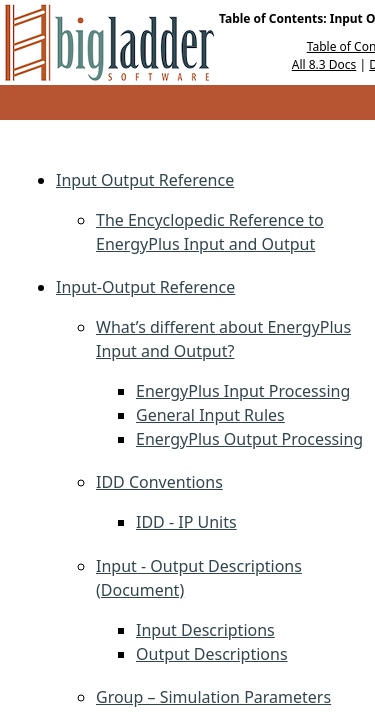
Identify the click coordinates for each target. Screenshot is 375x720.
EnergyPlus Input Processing (243, 391)
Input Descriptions (205, 630)
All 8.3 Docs (324, 64)
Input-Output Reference (145, 287)
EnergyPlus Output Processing (249, 439)
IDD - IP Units (186, 522)
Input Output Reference (145, 180)
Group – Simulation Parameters (213, 697)
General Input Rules (210, 415)
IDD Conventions (159, 482)
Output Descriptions (212, 654)
